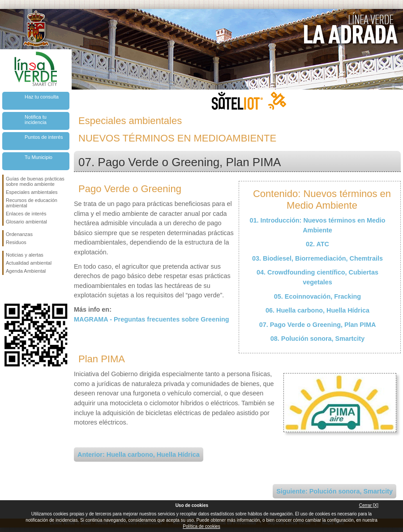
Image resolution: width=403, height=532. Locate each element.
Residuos (16, 242)
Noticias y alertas (25, 255)
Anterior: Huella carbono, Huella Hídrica (139, 455)
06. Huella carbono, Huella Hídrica (317, 310)
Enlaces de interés (26, 214)
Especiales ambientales (32, 192)
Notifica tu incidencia (36, 120)
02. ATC (317, 244)
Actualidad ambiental (29, 263)
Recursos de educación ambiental (32, 203)
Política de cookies (201, 526)
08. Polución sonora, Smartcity (317, 339)
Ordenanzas (19, 234)
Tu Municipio (39, 157)
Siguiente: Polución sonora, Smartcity (334, 491)
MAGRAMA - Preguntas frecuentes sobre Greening (152, 319)
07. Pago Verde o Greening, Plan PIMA (318, 325)
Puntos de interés (44, 137)
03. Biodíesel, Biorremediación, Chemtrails (317, 258)
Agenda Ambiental (26, 271)
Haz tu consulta (42, 97)
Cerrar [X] (369, 505)
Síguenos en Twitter (22, 289)
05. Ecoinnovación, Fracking (317, 296)
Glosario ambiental (26, 222)
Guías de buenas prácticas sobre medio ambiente (35, 181)
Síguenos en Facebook (8, 289)
